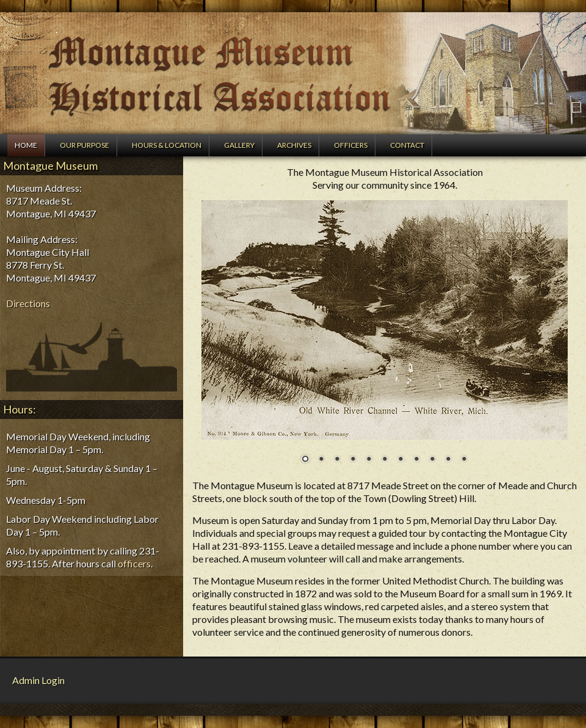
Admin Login (38, 680)
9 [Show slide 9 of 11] (432, 460)
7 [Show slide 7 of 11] (400, 460)
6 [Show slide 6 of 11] (385, 460)
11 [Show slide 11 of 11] (464, 460)
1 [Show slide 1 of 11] (305, 460)
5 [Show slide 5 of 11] (369, 460)
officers (134, 563)
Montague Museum (293, 73)
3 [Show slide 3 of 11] (337, 460)
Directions (28, 303)
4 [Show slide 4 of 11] (353, 460)
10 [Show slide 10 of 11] (448, 460)
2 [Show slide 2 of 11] (321, 460)
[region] (385, 340)
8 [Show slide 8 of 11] (416, 460)
